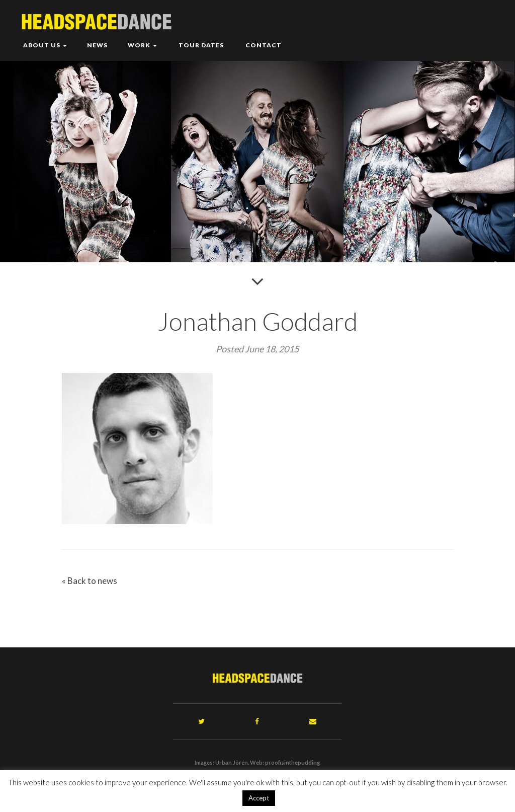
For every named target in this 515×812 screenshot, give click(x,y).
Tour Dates (200, 45)
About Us (45, 45)
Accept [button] (259, 798)
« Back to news (90, 581)
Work (142, 45)
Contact (263, 45)
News (97, 45)
